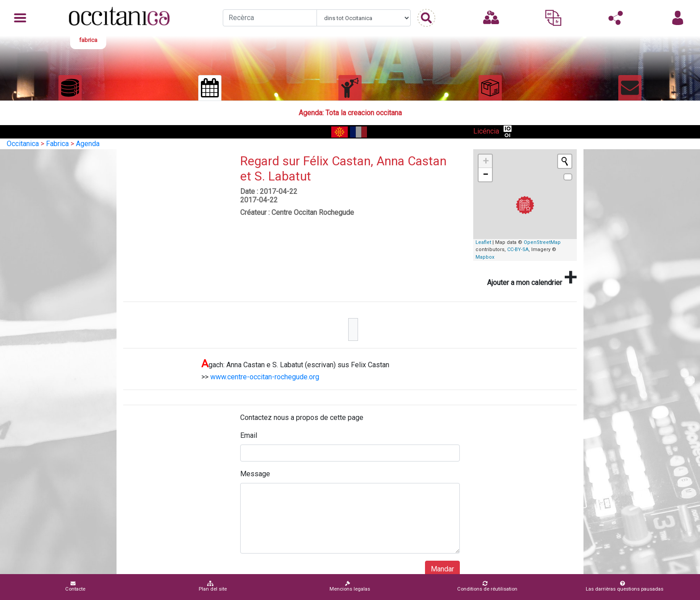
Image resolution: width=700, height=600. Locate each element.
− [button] (485, 174)
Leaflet (483, 242)
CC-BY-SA (518, 250)
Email (249, 435)
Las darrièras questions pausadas (625, 586)
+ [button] (486, 161)
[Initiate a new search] (565, 161)
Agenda (88, 144)
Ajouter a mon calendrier (532, 277)
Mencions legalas (350, 586)
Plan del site (213, 586)
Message (255, 474)
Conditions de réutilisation (487, 586)
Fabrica (57, 144)
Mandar (442, 569)
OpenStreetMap (542, 242)
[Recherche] (270, 18)
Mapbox (485, 257)
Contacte (75, 586)
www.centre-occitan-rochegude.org (265, 377)
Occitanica (23, 144)
